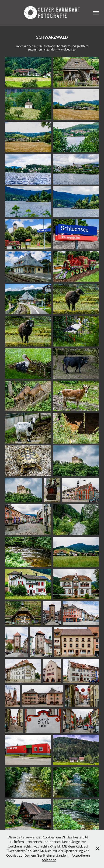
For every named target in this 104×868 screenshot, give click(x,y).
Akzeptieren (81, 855)
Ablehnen (49, 860)
